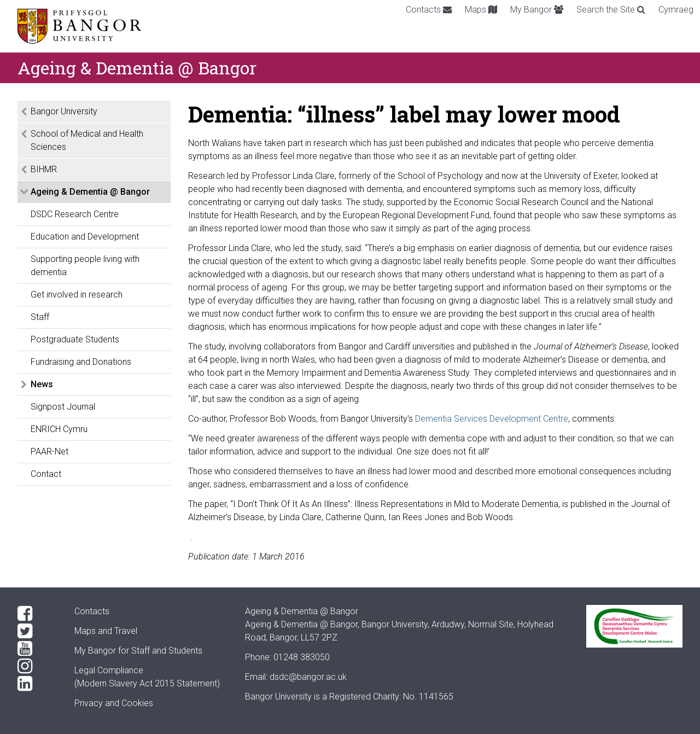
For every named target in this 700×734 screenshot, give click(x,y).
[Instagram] (37, 666)
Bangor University (64, 111)
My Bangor (537, 10)
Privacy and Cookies (114, 703)
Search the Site (611, 10)
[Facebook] (37, 614)
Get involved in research (77, 295)
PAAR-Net (49, 452)
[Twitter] (37, 631)
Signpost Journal (63, 407)
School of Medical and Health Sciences (87, 140)
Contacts (429, 10)
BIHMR (44, 169)
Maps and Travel (106, 631)
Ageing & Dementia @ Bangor (90, 192)
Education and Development (85, 237)
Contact (46, 474)
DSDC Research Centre (75, 214)
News (42, 384)
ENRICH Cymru (59, 429)
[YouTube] (37, 649)
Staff (40, 317)
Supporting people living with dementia (85, 266)
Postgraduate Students (75, 339)
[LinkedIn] (37, 684)
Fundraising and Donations (81, 362)
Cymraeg (676, 10)
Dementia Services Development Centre (492, 419)
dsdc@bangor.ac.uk (308, 677)
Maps (481, 10)
